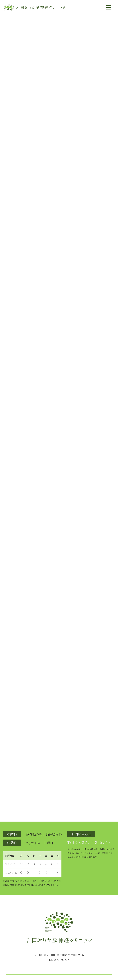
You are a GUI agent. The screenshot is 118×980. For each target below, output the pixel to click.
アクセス (71, 957)
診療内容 (43, 957)
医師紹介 (52, 957)
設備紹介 (61, 957)
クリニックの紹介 (30, 957)
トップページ (14, 957)
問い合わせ (81, 957)
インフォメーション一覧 (99, 957)
